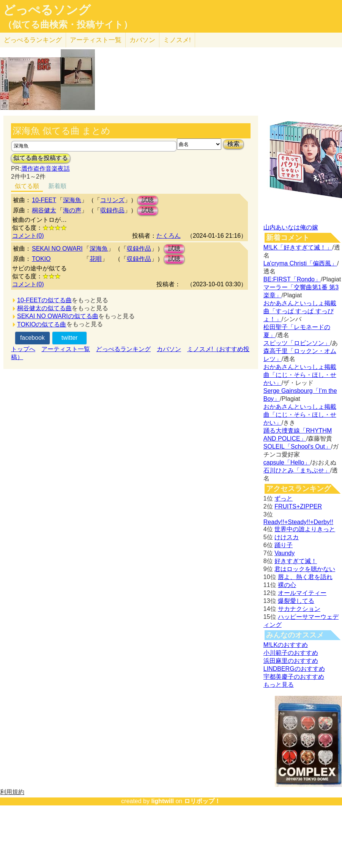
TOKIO (41, 259)
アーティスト (96, 40)
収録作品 (112, 210)
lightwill (162, 801)
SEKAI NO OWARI (57, 249)
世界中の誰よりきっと (305, 529)
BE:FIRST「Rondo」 (292, 279)
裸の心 (287, 585)
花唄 (96, 259)
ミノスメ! (177, 40)
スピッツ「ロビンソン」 (297, 343)
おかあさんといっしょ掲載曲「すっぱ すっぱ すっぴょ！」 (300, 311)
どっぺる (33, 40)
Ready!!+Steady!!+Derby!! (298, 522)
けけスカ (287, 537)
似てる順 (27, 186)
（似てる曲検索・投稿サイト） (68, 25)
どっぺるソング (47, 10)
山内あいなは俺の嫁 (291, 227)
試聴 (148, 200)
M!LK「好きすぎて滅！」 (298, 247)
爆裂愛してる (296, 601)
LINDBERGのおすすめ (294, 669)
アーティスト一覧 (66, 349)
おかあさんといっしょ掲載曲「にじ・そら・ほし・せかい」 (300, 375)
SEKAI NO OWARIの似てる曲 (58, 316)
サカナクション (299, 609)
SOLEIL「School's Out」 (297, 447)
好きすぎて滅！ (296, 561)
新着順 (57, 186)
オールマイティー (302, 593)
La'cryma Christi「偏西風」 (300, 263)
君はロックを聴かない (305, 569)
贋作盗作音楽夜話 (46, 169)
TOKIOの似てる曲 (42, 324)
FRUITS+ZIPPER (298, 506)
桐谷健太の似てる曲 (44, 308)
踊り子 (284, 545)
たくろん (169, 236)
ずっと (284, 498)
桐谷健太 (44, 210)
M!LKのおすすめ (286, 645)
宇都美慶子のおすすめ (294, 677)
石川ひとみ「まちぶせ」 (297, 470)
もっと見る (279, 685)
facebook (32, 338)
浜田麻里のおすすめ (291, 661)
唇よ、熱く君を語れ (305, 577)
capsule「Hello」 (287, 462)
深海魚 (72, 200)
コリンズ (112, 200)
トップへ (23, 349)
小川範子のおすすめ (291, 653)
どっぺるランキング (123, 349)
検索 (233, 144)
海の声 (72, 210)
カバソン (142, 40)
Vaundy (284, 553)
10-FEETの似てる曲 (44, 300)
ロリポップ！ (202, 801)
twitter (70, 338)
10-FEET (44, 200)
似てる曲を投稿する (41, 158)
